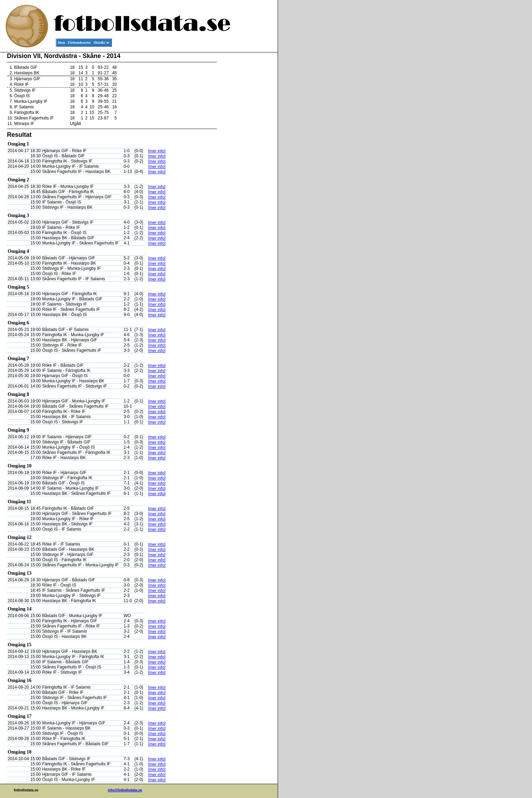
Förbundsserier (79, 43)
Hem (62, 43)
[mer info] (157, 151)
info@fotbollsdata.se (125, 790)
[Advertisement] (246, 158)
